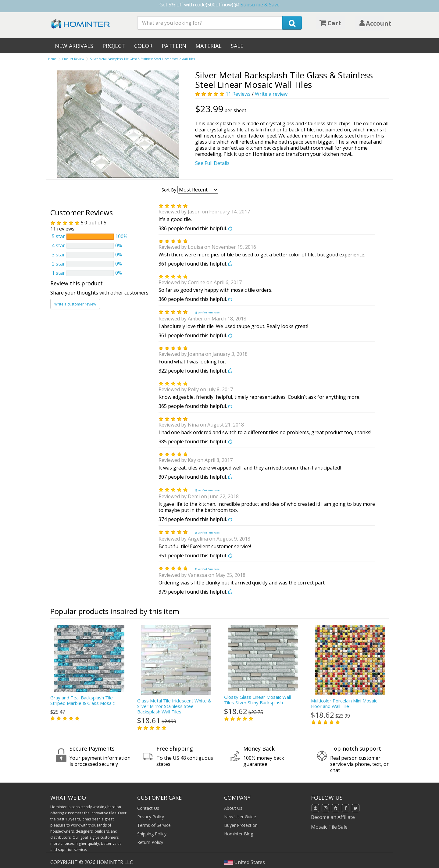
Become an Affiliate (333, 817)
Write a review (271, 94)
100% (121, 236)
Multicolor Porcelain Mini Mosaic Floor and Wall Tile (344, 703)
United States (244, 862)
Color (143, 46)
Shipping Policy (152, 833)
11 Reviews (238, 94)
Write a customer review (75, 304)
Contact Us (148, 808)
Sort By (169, 190)
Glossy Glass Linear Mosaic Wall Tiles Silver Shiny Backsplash (257, 700)
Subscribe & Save (260, 5)
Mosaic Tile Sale (329, 827)
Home (52, 59)
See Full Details (212, 163)
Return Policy (150, 842)
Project (114, 46)
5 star (58, 236)
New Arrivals (74, 46)
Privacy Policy (151, 816)
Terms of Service (154, 825)
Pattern (174, 46)
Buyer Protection (241, 825)
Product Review (73, 59)
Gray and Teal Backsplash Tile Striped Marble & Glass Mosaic (82, 700)
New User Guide (240, 816)
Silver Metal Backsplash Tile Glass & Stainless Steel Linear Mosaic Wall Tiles (142, 59)
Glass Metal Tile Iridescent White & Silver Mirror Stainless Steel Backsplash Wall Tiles (174, 706)
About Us (233, 808)
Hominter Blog (239, 833)
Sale (237, 46)
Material (209, 46)
